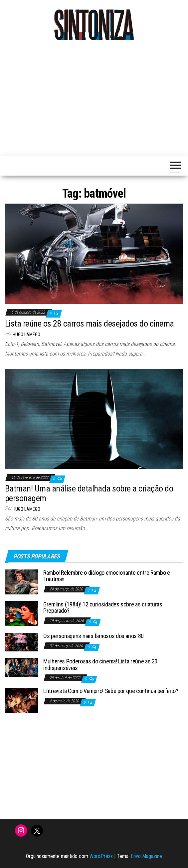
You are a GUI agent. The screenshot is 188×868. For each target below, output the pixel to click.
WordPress (101, 856)
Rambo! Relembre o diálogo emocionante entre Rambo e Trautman (107, 576)
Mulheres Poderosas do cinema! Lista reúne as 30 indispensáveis (100, 665)
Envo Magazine (146, 856)
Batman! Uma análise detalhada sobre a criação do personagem (89, 493)
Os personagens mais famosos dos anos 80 (94, 636)
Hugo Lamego (26, 335)
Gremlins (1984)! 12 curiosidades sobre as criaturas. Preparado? (103, 608)
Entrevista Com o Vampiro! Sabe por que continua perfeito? (111, 691)
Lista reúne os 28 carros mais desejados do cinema (90, 324)
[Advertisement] (96, 97)
